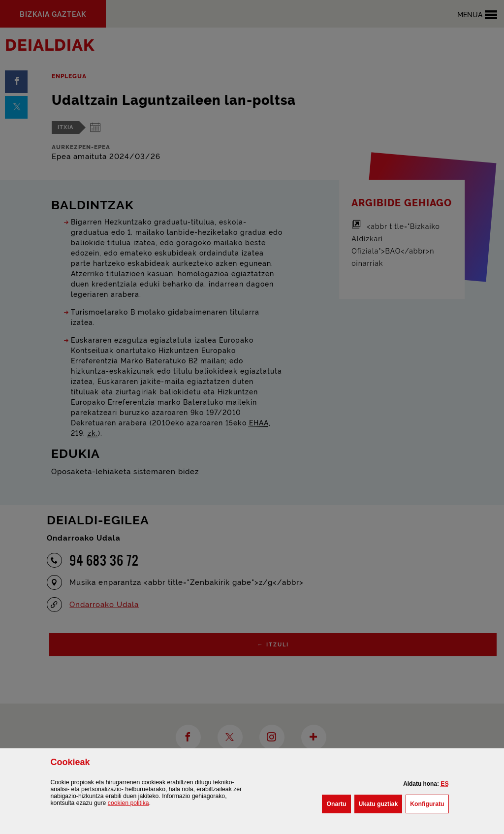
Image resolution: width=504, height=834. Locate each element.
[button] (444, 784)
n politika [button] (128, 803)
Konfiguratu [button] (429, 803)
